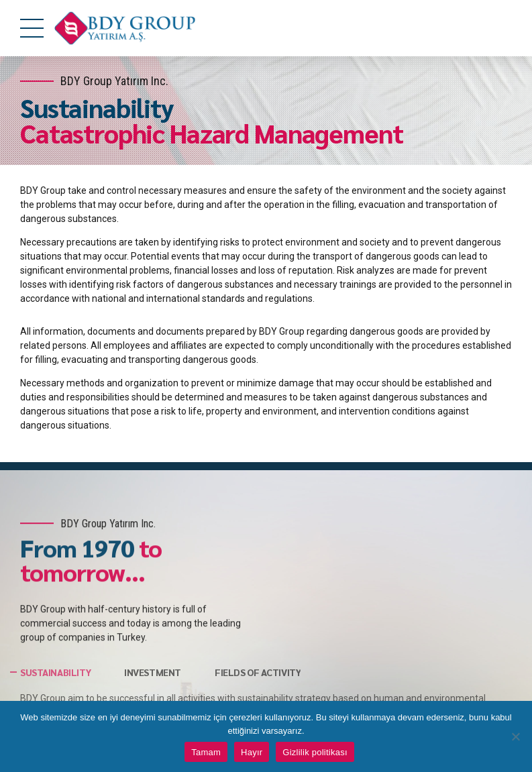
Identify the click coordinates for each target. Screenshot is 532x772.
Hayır (252, 752)
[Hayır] (515, 736)
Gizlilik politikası (315, 752)
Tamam (206, 752)
